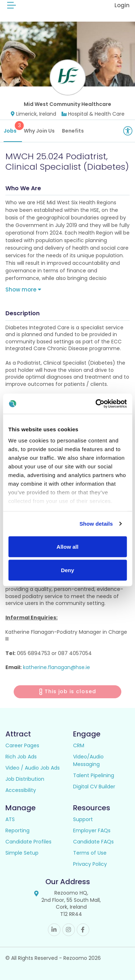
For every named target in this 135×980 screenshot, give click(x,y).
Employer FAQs (92, 830)
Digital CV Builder (94, 787)
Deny (67, 570)
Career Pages (22, 745)
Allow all (67, 546)
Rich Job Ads (21, 757)
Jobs (13, 128)
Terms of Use (90, 853)
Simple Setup (22, 853)
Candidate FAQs (93, 842)
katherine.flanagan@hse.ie (57, 667)
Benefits (73, 131)
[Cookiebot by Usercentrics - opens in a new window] (96, 404)
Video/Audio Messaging (88, 760)
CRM (79, 745)
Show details (96, 524)
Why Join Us (39, 131)
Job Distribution (25, 779)
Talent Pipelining (94, 775)
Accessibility (21, 790)
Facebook (83, 930)
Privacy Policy (90, 864)
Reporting (17, 830)
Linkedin (54, 930)
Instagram (69, 930)
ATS (10, 819)
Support (83, 819)
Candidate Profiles (28, 842)
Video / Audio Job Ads (33, 768)
